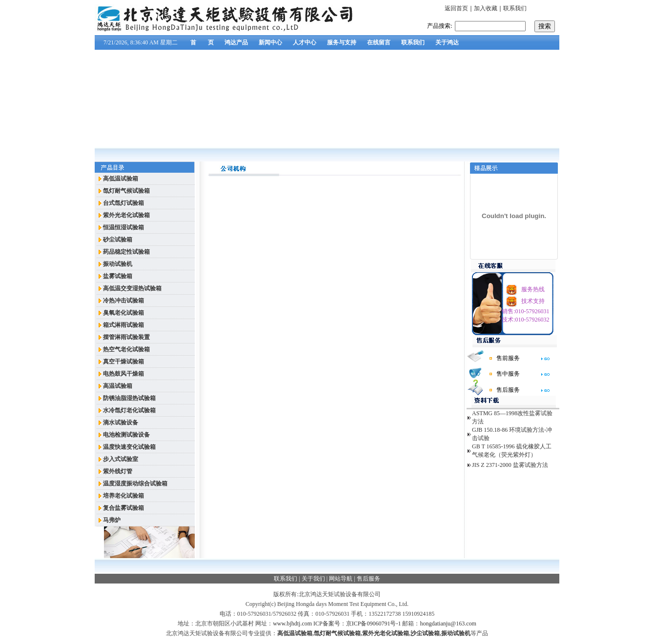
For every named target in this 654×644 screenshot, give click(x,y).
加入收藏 (486, 8)
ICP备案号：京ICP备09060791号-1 (357, 624)
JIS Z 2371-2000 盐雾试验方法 (510, 465)
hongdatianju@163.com (448, 624)
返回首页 (456, 8)
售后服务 (368, 579)
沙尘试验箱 (425, 633)
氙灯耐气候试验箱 (337, 633)
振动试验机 (456, 633)
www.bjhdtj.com (292, 624)
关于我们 (313, 579)
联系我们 (515, 8)
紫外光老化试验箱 (386, 633)
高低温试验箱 (295, 633)
